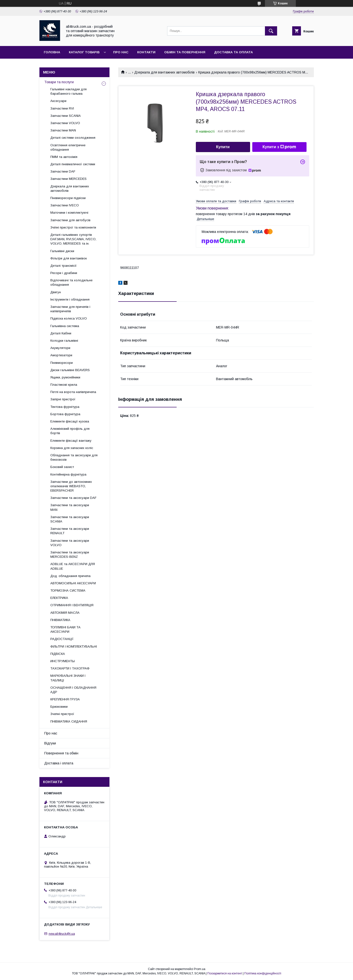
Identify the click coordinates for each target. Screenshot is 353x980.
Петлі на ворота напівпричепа (73, 392)
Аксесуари (58, 101)
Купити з (279, 147)
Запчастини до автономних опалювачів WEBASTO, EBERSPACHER (71, 486)
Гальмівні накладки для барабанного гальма (68, 91)
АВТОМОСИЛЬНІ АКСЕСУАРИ (73, 583)
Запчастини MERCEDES (68, 179)
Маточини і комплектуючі (69, 213)
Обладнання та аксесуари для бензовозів (74, 457)
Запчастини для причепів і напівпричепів (70, 309)
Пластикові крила (64, 385)
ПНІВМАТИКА (60, 620)
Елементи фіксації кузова (70, 421)
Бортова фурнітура (65, 414)
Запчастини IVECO (65, 205)
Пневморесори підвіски (68, 198)
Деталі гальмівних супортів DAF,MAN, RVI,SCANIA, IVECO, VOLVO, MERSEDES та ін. (73, 239)
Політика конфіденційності (263, 973)
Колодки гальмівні (64, 341)
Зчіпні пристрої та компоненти (73, 227)
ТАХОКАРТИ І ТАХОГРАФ (70, 668)
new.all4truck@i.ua (62, 934)
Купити (223, 147)
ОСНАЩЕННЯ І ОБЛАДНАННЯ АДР (73, 690)
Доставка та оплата (233, 52)
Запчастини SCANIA (66, 116)
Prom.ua (200, 969)
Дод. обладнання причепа (70, 576)
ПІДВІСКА (58, 654)
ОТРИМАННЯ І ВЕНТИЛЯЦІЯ (72, 605)
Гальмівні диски (62, 251)
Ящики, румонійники (65, 377)
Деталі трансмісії (63, 266)
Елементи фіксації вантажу (71, 441)
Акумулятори (60, 348)
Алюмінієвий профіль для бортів (70, 431)
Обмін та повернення (185, 52)
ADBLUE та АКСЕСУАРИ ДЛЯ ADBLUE (73, 566)
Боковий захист (62, 467)
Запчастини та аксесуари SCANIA (70, 519)
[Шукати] (271, 31)
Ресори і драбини (64, 273)
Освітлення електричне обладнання (68, 147)
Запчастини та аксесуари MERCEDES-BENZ (70, 554)
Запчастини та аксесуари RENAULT (70, 531)
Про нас (121, 52)
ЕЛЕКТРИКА (59, 598)
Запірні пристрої (63, 399)
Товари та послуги (59, 82)
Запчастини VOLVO (65, 123)
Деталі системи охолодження (73, 138)
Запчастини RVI (62, 108)
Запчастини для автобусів (70, 220)
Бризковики (59, 707)
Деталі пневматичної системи (73, 164)
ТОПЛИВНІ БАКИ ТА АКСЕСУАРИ (65, 629)
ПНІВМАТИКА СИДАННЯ (69, 721)
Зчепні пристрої (62, 714)
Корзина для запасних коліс (72, 448)
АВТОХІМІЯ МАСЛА (65, 613)
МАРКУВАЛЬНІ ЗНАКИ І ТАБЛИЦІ (68, 678)
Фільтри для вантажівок (69, 258)
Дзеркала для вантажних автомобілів (164, 72)
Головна (52, 52)
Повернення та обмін (61, 753)
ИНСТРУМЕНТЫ (63, 661)
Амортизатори (61, 355)
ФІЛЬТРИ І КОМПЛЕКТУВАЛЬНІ (74, 646)
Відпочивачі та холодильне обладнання (71, 282)
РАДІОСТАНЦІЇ (62, 639)
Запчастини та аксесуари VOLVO (70, 543)
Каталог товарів (84, 52)
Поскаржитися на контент (225, 973)
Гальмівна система (65, 326)
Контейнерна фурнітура (68, 474)
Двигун (56, 292)
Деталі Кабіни (61, 333)
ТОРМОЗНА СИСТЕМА (68, 591)
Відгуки (50, 743)
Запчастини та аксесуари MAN (70, 507)
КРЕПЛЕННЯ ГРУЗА (65, 699)
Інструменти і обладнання (70, 299)
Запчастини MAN (63, 130)
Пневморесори (62, 363)
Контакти (146, 52)
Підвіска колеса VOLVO (69, 318)
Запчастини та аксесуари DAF (73, 498)
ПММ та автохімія (64, 157)
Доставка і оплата (59, 763)
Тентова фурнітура (65, 407)
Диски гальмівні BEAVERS (70, 370)
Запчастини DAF (63, 171)
